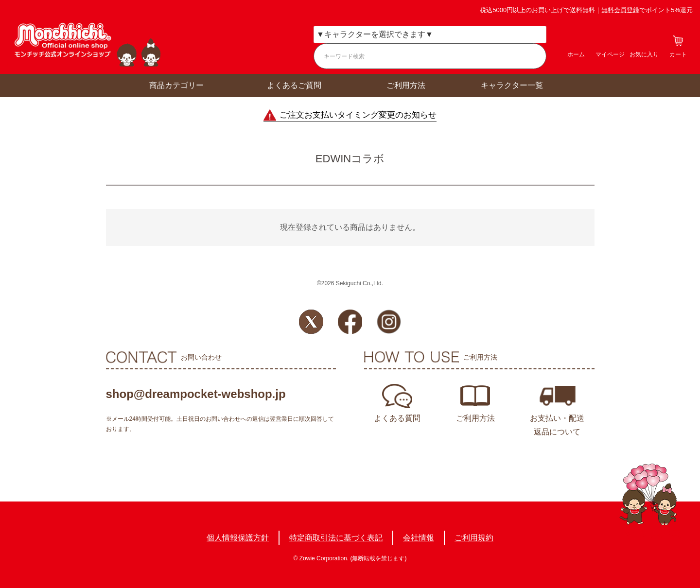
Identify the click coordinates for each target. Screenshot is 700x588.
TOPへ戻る (648, 502)
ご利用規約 (474, 538)
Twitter (311, 322)
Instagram (389, 322)
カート (678, 54)
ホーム (576, 54)
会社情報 (419, 538)
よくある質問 (397, 418)
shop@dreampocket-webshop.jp (196, 394)
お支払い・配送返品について (557, 425)
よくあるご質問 (294, 85)
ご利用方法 (406, 85)
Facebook (350, 322)
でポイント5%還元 (647, 10)
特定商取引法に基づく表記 (336, 538)
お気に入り (644, 54)
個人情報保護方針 (238, 538)
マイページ (610, 54)
